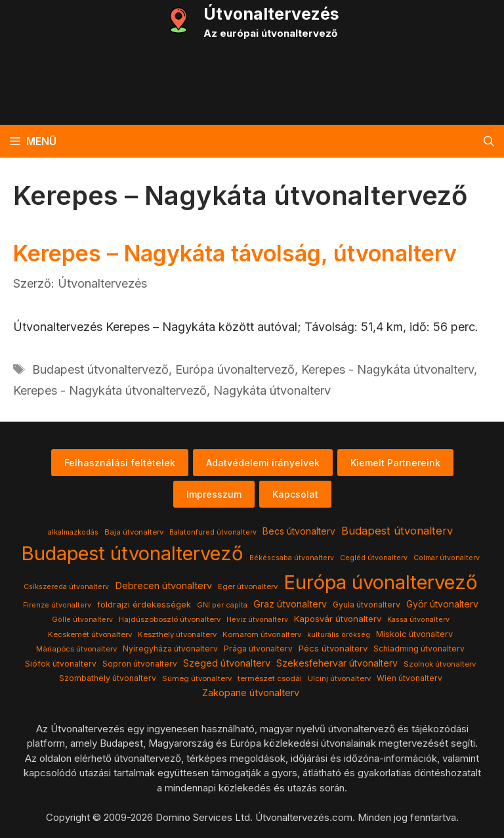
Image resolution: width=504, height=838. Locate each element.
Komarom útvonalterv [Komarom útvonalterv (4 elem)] (262, 634)
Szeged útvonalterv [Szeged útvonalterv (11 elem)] (227, 663)
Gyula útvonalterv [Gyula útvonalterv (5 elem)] (367, 605)
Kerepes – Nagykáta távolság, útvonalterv (235, 253)
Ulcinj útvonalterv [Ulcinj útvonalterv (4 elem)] (339, 678)
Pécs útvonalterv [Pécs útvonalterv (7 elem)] (333, 648)
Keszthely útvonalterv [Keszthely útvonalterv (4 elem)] (177, 634)
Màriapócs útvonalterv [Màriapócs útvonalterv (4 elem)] (76, 649)
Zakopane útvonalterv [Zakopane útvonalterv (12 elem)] (251, 693)
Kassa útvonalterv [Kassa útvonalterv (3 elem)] (418, 620)
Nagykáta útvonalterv (272, 390)
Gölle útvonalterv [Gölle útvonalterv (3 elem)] (82, 620)
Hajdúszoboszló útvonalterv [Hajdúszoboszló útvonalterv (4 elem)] (170, 619)
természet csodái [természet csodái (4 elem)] (270, 678)
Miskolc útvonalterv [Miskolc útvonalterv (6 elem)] (414, 634)
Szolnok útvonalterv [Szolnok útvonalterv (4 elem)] (440, 664)
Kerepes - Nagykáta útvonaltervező (110, 390)
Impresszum (214, 494)
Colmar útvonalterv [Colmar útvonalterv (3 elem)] (447, 558)
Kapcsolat (295, 494)
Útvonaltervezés (271, 14)
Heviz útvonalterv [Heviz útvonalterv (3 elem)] (257, 620)
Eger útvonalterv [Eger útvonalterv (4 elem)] (248, 586)
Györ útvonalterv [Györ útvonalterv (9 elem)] (442, 604)
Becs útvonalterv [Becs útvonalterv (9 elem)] (299, 531)
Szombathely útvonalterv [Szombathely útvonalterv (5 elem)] (108, 678)
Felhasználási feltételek (120, 463)
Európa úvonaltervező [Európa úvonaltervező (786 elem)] (381, 582)
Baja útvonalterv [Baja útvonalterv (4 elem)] (134, 532)
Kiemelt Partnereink (395, 463)
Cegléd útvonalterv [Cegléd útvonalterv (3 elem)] (374, 558)
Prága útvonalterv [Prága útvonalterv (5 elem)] (258, 649)
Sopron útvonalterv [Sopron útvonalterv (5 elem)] (140, 664)
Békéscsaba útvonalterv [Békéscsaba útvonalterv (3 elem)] (292, 558)
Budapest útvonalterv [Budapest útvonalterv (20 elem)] (397, 531)
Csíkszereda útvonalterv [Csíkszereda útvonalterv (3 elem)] (66, 587)
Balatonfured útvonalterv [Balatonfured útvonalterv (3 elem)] (213, 532)
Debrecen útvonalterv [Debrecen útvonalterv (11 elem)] (163, 586)
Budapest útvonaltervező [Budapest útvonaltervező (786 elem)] (132, 553)
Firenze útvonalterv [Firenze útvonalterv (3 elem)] (57, 605)
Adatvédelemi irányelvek (263, 463)
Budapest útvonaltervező (100, 369)
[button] (489, 141)
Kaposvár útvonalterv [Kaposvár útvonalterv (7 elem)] (338, 619)
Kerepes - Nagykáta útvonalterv (388, 369)
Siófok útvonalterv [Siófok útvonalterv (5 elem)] (61, 664)
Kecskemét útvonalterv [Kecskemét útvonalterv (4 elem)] (90, 634)
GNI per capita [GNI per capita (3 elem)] (222, 605)
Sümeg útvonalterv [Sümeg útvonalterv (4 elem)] (197, 678)
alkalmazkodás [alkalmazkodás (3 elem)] (73, 532)
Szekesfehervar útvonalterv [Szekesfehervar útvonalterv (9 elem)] (337, 663)
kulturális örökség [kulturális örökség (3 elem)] (339, 635)
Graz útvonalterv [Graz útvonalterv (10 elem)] (290, 604)
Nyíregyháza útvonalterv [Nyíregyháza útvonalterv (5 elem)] (170, 649)
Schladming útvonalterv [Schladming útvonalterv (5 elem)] (419, 649)
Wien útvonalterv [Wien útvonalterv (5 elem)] (409, 678)
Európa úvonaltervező (235, 369)
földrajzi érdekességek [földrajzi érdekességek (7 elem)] (144, 604)
